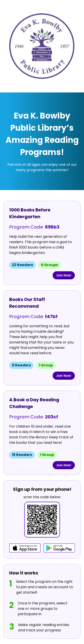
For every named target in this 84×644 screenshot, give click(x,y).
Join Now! (64, 275)
